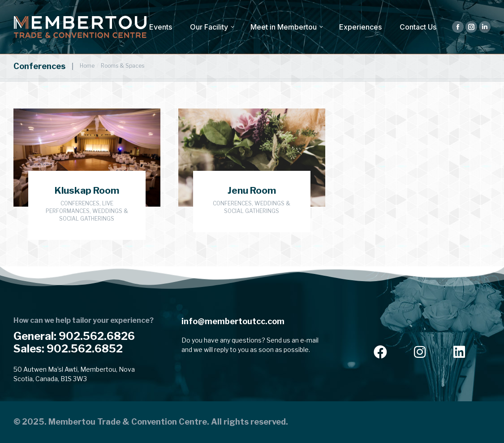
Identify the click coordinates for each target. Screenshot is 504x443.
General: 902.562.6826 (74, 336)
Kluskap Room (87, 190)
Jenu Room (252, 190)
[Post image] (87, 158)
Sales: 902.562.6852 (68, 349)
